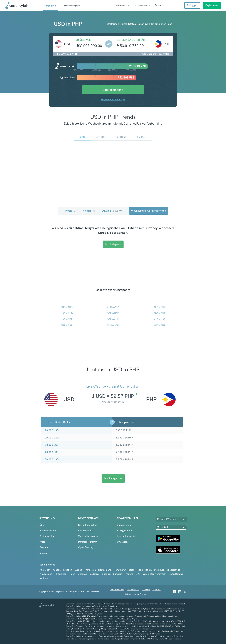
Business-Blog (47, 536)
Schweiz (117, 574)
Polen (72, 574)
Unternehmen (72, 6)
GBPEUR (159, 313)
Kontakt (44, 553)
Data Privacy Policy (117, 590)
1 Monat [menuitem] (121, 137)
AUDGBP (113, 307)
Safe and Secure (131, 594)
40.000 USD (52, 452)
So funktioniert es (88, 525)
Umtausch (122, 542)
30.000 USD (52, 445)
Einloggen (192, 5)
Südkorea (95, 574)
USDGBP (67, 319)
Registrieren (212, 5)
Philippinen (61, 574)
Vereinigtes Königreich (155, 574)
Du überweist (84, 40)
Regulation (157, 590)
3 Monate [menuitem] (141, 137)
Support (159, 5)
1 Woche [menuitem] (101, 137)
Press (42, 542)
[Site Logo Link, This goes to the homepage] (23, 5)
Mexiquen (159, 570)
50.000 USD (52, 459)
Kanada (57, 570)
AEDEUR (159, 307)
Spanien (106, 574)
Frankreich (90, 570)
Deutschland (105, 570)
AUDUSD (159, 319)
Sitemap (143, 594)
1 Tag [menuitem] (82, 137)
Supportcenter (125, 525)
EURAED (113, 325)
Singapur (82, 574)
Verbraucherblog (48, 531)
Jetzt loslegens (113, 90)
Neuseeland (46, 574)
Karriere (44, 547)
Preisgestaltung (125, 531)
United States (176, 574)
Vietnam (44, 578)
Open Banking (86, 547)
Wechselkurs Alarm (88, 536)
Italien (149, 570)
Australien (45, 570)
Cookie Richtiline (133, 590)
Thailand (129, 574)
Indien (131, 570)
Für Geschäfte (86, 531)
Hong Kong (120, 570)
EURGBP (67, 325)
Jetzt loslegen (113, 244)
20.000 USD (52, 438)
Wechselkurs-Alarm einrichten (149, 211)
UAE (138, 574)
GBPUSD (113, 313)
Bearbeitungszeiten (127, 536)
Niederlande (173, 570)
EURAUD (67, 307)
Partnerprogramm (88, 542)
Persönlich (50, 6)
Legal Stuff (146, 590)
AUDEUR (159, 325)
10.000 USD (52, 430)
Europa (78, 570)
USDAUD (67, 313)
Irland (140, 570)
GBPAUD (113, 319)
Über (42, 525)
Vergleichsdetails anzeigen (113, 99)
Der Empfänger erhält (131, 40)
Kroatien (68, 570)
